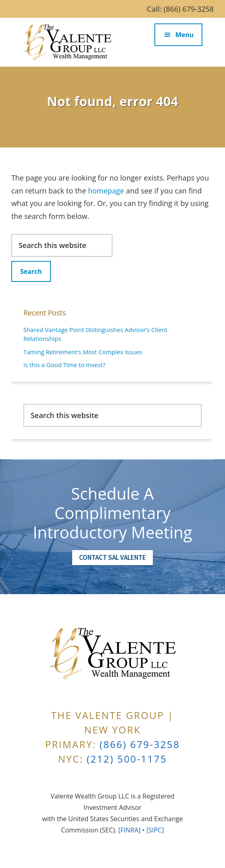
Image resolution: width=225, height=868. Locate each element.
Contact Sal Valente (112, 557)
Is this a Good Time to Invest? (65, 365)
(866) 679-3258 (189, 9)
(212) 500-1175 (127, 759)
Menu (185, 35)
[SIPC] (155, 830)
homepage (106, 191)
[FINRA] (129, 830)
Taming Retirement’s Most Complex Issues (83, 352)
